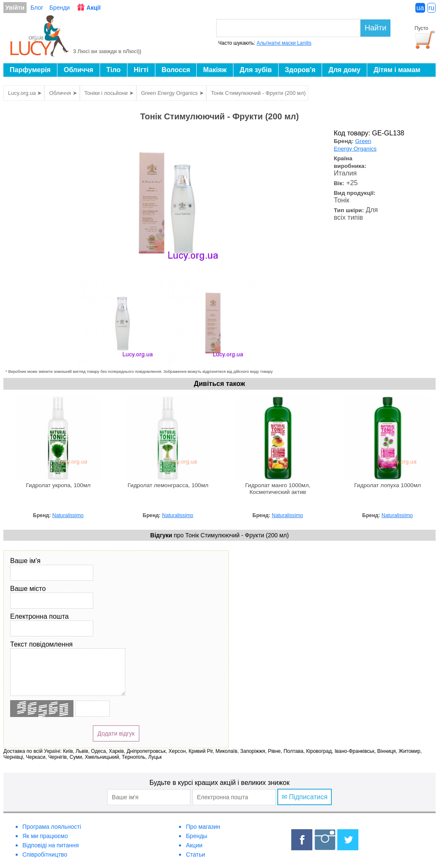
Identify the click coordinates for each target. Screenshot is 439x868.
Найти (375, 28)
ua (420, 8)
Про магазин (203, 827)
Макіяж (215, 70)
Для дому (344, 70)
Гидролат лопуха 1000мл (388, 485)
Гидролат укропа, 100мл (58, 485)
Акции (194, 845)
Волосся (176, 70)
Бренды (196, 836)
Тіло (114, 70)
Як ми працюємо (45, 836)
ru (431, 8)
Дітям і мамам (397, 70)
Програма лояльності (52, 827)
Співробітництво (45, 855)
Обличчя (79, 70)
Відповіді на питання (51, 845)
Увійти (15, 8)
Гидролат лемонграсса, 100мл (168, 485)
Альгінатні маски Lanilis (284, 43)
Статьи (195, 855)
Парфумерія (30, 70)
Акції (94, 8)
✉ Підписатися (305, 797)
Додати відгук (116, 733)
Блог (37, 8)
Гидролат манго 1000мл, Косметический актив (278, 489)
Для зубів (256, 70)
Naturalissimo (68, 515)
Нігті (141, 70)
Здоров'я (300, 70)
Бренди (60, 8)
